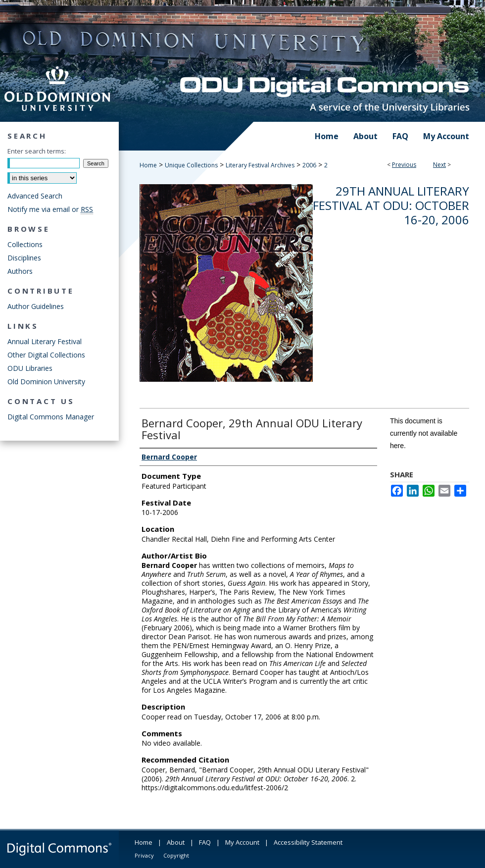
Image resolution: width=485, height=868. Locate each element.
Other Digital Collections (46, 355)
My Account (242, 842)
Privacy (144, 855)
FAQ (205, 842)
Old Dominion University (46, 382)
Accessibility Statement (308, 842)
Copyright (176, 855)
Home (148, 165)
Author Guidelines (36, 306)
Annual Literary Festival (45, 341)
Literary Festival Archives (260, 165)
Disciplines (24, 258)
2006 (309, 165)
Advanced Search (35, 196)
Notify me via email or (50, 209)
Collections (25, 244)
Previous (404, 165)
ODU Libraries (30, 368)
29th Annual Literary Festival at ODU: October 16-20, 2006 (391, 205)
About (176, 842)
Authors (20, 271)
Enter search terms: (37, 151)
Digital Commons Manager (51, 417)
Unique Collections (191, 165)
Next (439, 165)
